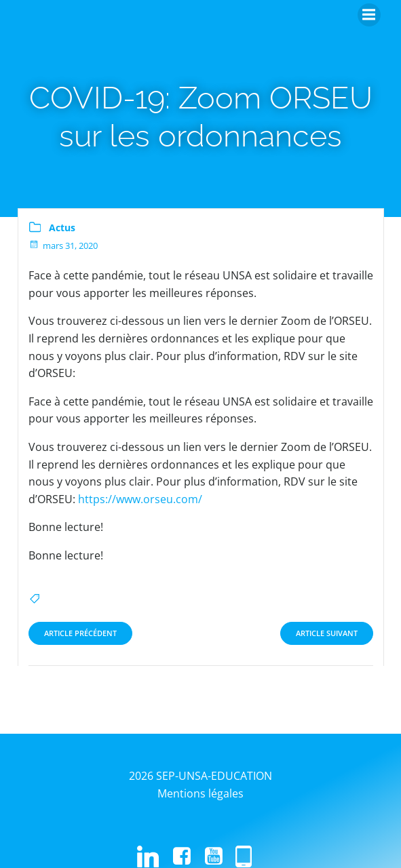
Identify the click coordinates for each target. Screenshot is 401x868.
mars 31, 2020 (63, 245)
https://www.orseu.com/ (140, 499)
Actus (62, 228)
